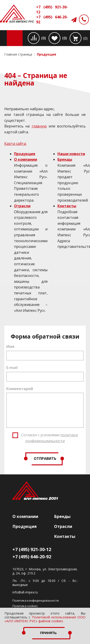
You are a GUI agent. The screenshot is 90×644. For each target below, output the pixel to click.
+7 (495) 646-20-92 (52, 20)
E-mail (12, 368)
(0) (44, 38)
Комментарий (20, 389)
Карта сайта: (15, 144)
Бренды (65, 159)
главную (39, 126)
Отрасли (22, 206)
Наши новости (71, 154)
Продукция (25, 154)
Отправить (45, 459)
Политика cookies (25, 606)
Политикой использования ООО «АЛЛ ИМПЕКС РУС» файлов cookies (45, 619)
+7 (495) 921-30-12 (52, 10)
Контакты (67, 206)
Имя (10, 346)
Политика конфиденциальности (36, 600)
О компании (26, 159)
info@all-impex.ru (25, 592)
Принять (48, 633)
